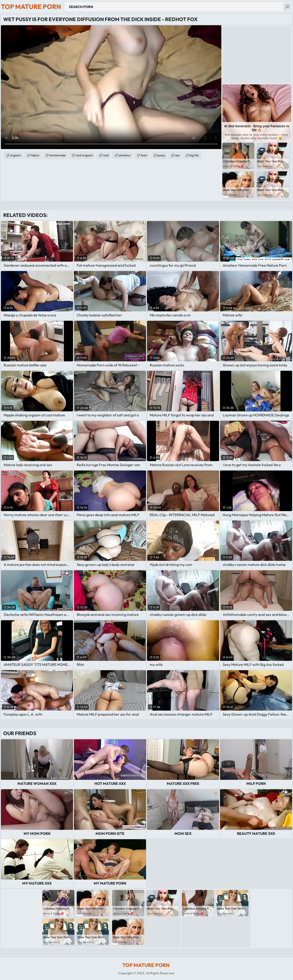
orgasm (15, 155)
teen (144, 155)
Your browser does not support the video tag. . (111, 87)
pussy (161, 155)
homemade (57, 155)
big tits (194, 155)
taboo (35, 155)
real (106, 155)
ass (177, 155)
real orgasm (84, 155)
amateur (125, 155)
